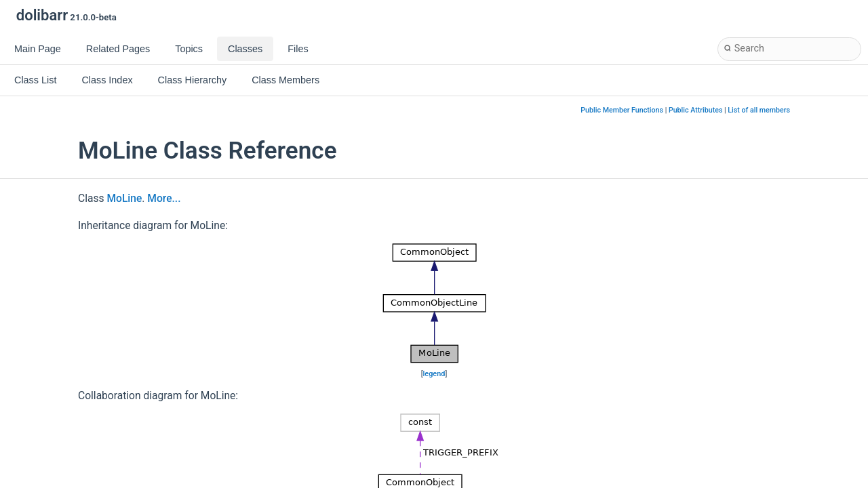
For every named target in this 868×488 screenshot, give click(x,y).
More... (164, 199)
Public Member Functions (622, 110)
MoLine (124, 199)
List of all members (759, 110)
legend (434, 374)
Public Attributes (696, 110)
